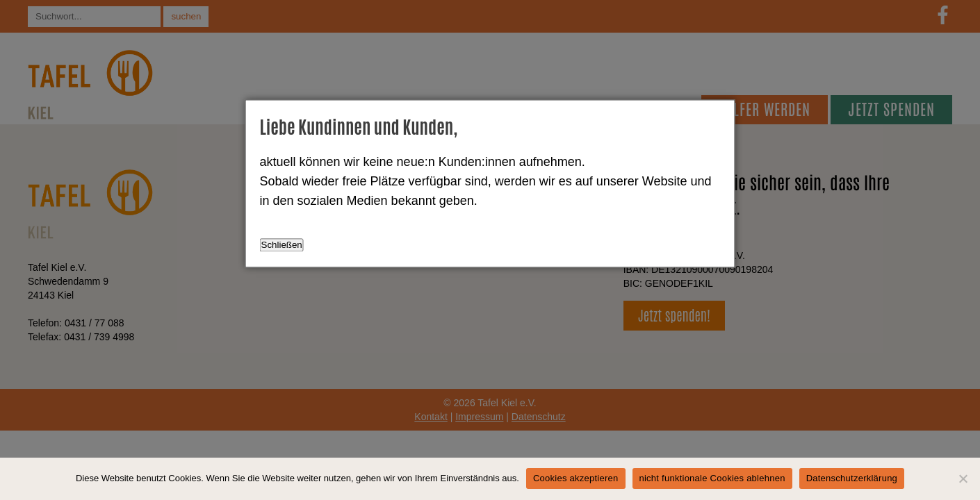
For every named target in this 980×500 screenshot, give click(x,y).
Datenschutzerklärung (852, 478)
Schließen (282, 245)
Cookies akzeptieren (576, 478)
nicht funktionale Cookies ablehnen (712, 478)
